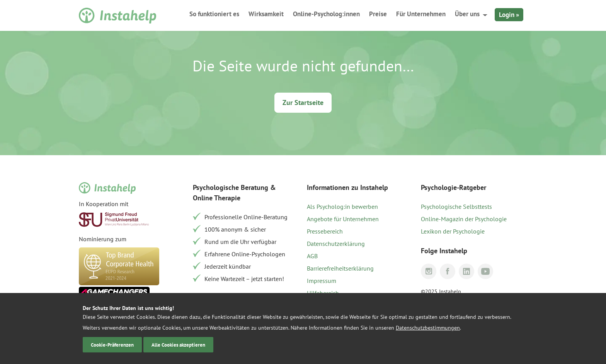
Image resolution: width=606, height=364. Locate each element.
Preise (378, 14)
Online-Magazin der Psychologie (464, 219)
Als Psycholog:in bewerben (342, 207)
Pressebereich (325, 231)
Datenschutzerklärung (336, 244)
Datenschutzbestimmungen (428, 328)
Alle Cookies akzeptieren (178, 345)
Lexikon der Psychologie (453, 231)
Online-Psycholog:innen (326, 14)
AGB (312, 256)
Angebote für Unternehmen (343, 219)
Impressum (322, 281)
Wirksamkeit (266, 14)
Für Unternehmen (421, 14)
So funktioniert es (214, 14)
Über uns (467, 14)
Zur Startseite (303, 102)
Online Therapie (217, 198)
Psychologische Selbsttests (456, 207)
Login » (509, 15)
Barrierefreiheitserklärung (340, 268)
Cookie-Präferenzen (112, 345)
